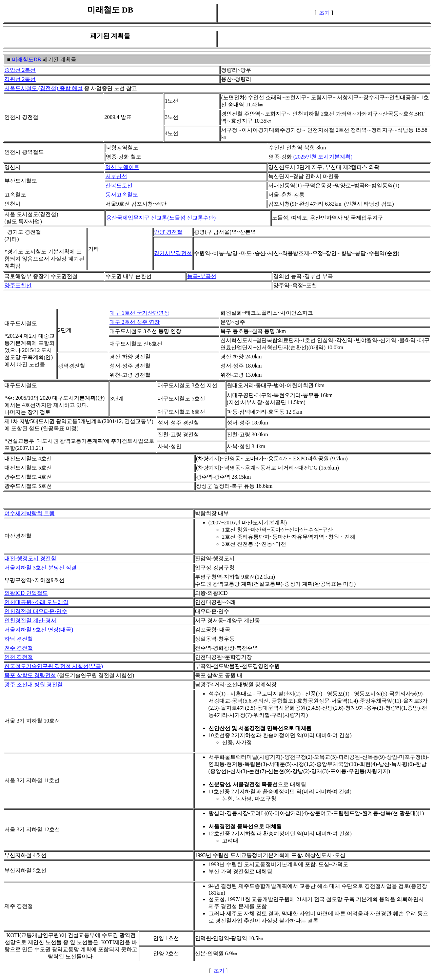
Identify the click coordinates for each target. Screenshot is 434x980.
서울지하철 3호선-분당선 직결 (41, 568)
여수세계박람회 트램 (29, 513)
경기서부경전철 (173, 253)
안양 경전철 (168, 232)
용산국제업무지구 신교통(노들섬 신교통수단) (161, 218)
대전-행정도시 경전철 (30, 558)
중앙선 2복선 (20, 70)
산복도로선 (119, 185)
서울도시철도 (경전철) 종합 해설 (44, 88)
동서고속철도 (122, 195)
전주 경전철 (19, 648)
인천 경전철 (19, 657)
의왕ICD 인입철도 (26, 593)
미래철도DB (27, 59)
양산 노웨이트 (122, 167)
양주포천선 (18, 285)
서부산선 (116, 176)
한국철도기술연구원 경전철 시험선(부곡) (54, 666)
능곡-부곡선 (202, 276)
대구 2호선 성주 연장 (135, 322)
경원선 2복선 (20, 79)
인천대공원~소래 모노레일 (36, 602)
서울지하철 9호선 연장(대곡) (39, 630)
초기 (324, 13)
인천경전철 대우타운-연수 (36, 611)
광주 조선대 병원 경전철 (34, 684)
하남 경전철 (19, 639)
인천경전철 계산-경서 (30, 620)
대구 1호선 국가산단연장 (139, 313)
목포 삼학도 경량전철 (30, 675)
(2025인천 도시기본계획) (323, 157)
